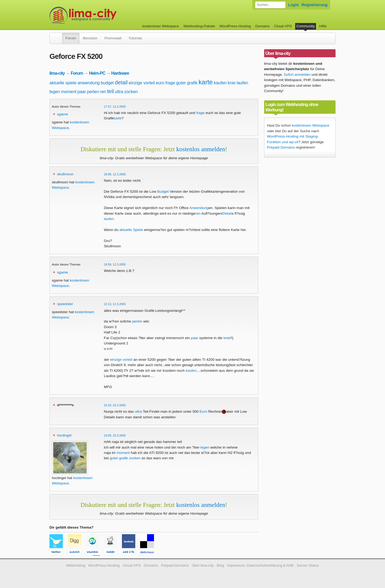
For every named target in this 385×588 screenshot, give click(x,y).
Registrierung (315, 5)
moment (69, 92)
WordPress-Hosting (235, 26)
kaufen (220, 83)
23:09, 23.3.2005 (115, 435)
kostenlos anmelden (201, 149)
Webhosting (76, 565)
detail (121, 82)
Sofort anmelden (297, 75)
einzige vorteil (142, 83)
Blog (220, 565)
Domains (263, 26)
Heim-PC (97, 73)
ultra (119, 92)
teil (111, 91)
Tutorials (135, 38)
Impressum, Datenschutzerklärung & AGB (260, 565)
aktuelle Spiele (131, 230)
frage (170, 83)
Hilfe (323, 26)
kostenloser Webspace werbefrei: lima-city (103, 15)
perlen (93, 92)
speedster (65, 304)
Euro (204, 411)
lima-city (57, 73)
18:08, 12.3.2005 (115, 174)
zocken (131, 92)
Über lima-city (203, 565)
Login (293, 5)
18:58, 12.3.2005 (115, 264)
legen (55, 92)
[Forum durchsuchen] (270, 5)
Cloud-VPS (283, 26)
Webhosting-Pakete (199, 26)
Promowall (113, 38)
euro (160, 83)
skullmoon (65, 174)
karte (206, 82)
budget (107, 83)
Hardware (120, 73)
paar (82, 92)
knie (232, 83)
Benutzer (90, 38)
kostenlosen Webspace (310, 125)
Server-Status (308, 565)
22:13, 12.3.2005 (115, 304)
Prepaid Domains (281, 147)
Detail (227, 213)
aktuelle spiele (63, 83)
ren (103, 92)
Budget (163, 191)
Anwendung (199, 208)
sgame (63, 114)
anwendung (89, 83)
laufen (242, 83)
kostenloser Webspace (161, 26)
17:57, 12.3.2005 (115, 107)
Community (306, 26)
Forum (71, 38)
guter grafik (187, 83)
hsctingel (64, 435)
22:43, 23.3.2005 (115, 405)
